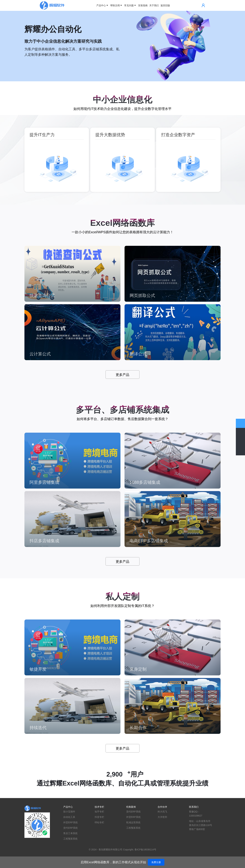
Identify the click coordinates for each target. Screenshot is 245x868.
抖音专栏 (99, 817)
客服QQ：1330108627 (196, 814)
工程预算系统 (70, 839)
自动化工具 (69, 817)
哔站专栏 (99, 822)
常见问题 (130, 5)
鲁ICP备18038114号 (145, 850)
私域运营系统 (133, 822)
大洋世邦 (162, 817)
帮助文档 (116, 5)
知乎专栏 (99, 812)
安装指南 (143, 5)
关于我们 (154, 5)
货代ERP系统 (70, 828)
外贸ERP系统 (70, 822)
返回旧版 (165, 5)
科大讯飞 (162, 812)
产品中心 (102, 5)
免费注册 (156, 862)
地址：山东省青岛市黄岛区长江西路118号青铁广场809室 (200, 825)
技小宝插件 (69, 812)
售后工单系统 (70, 833)
